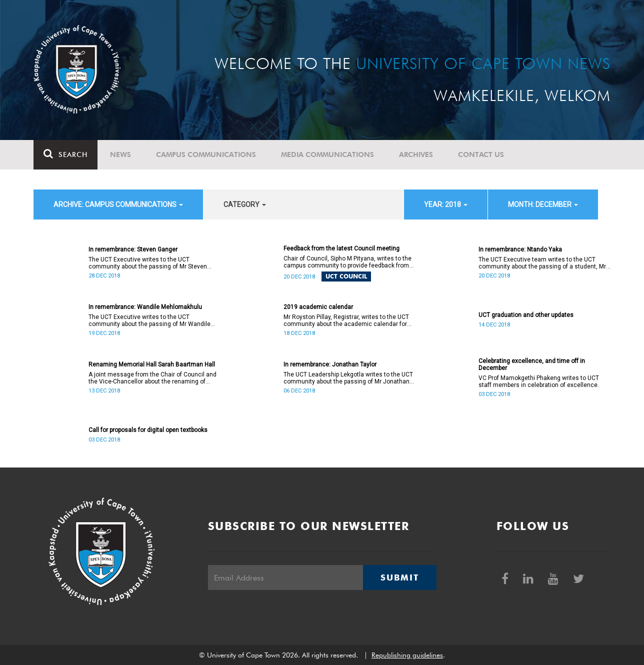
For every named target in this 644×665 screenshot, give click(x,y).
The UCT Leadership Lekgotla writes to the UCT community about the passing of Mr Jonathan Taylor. (348, 378)
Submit (399, 577)
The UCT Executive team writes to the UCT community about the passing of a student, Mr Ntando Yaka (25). (542, 263)
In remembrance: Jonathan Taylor (330, 364)
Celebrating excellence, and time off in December (532, 364)
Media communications (327, 154)
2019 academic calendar (318, 307)
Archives (416, 154)
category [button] (245, 204)
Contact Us (481, 154)
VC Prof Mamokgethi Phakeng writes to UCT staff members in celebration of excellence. (539, 381)
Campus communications (206, 154)
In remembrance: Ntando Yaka (520, 249)
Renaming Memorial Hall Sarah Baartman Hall (152, 364)
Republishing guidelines (407, 655)
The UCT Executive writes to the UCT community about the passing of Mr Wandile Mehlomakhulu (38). (149, 320)
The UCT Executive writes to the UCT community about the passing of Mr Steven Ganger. (148, 263)
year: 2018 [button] (446, 204)
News (120, 154)
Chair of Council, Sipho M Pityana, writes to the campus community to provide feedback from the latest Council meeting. (347, 262)
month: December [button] (543, 204)
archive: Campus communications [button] (118, 204)
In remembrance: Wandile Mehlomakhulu (145, 307)
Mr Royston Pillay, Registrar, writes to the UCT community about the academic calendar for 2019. (346, 320)
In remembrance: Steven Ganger (133, 249)
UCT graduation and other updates (526, 315)
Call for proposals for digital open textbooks (148, 430)
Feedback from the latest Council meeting (341, 248)
